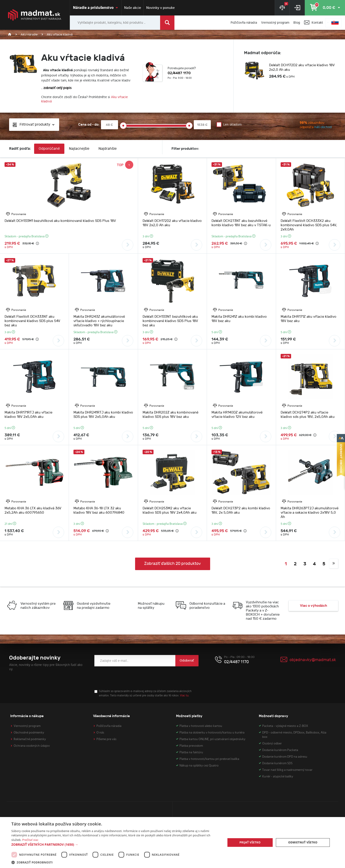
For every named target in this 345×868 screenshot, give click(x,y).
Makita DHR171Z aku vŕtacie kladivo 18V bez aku (308, 319)
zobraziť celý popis (57, 88)
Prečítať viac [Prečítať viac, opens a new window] (30, 840)
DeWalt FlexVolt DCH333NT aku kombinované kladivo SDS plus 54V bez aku (32, 321)
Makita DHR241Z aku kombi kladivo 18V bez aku (239, 319)
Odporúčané (49, 149)
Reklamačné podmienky (30, 739)
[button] (115, 844)
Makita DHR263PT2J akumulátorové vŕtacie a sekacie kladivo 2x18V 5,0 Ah (310, 513)
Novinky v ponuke (160, 8)
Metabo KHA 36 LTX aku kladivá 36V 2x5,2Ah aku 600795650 (33, 510)
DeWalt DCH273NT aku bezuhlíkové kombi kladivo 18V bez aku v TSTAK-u (241, 223)
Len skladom (232, 125)
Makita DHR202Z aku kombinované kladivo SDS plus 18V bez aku (170, 415)
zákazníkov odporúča (306, 126)
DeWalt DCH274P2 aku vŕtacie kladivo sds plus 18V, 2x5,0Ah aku (308, 415)
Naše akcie (133, 8)
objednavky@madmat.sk (313, 660)
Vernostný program (27, 726)
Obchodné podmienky (29, 733)
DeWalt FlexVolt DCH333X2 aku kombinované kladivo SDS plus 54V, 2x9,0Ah (309, 225)
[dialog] (172, 843)
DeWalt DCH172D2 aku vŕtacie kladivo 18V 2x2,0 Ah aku (302, 67)
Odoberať (187, 661)
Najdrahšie (108, 149)
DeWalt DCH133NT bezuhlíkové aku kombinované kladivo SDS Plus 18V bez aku (170, 321)
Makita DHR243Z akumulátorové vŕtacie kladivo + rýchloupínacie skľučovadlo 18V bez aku (99, 321)
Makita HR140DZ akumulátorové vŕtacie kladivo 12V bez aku (237, 415)
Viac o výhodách (314, 606)
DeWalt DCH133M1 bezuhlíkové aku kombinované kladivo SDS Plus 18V (60, 221)
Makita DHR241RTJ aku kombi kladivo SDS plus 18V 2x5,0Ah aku (103, 415)
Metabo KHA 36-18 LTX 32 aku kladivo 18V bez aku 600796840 (99, 510)
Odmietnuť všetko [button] (303, 842)
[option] (290, 72)
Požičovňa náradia (109, 726)
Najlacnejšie (79, 149)
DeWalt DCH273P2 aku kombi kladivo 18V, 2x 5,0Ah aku (241, 510)
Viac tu (184, 696)
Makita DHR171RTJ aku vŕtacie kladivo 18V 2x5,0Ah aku (28, 415)
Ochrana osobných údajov (32, 746)
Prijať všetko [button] (250, 842)
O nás (100, 733)
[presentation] (129, 678)
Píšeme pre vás (106, 739)
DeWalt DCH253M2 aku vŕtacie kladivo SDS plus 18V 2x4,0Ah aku (170, 510)
